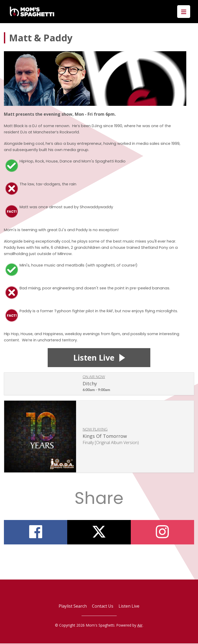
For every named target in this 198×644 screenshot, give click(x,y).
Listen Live (129, 607)
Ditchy (90, 384)
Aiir (140, 626)
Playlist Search (73, 607)
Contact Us (103, 607)
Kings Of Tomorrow (105, 437)
